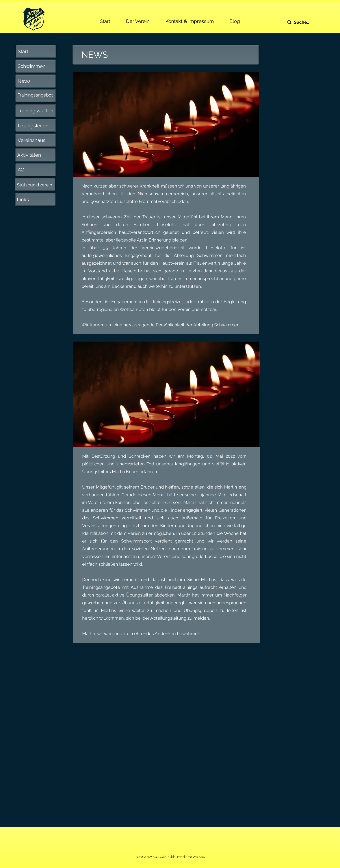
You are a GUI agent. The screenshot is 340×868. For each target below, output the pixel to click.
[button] (138, 19)
